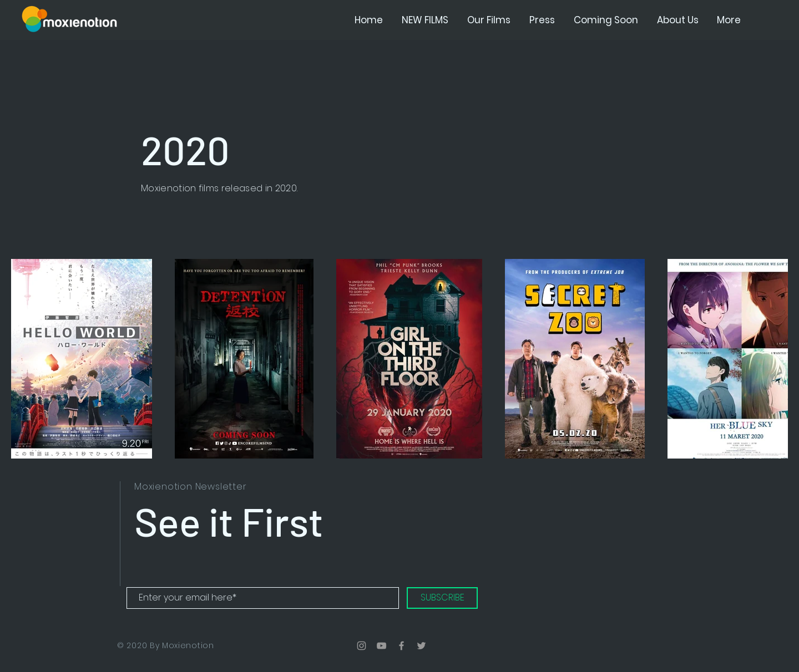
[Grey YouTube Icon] (381, 646)
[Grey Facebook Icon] (401, 646)
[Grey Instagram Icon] (361, 646)
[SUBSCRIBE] (442, 598)
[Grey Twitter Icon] (421, 646)
